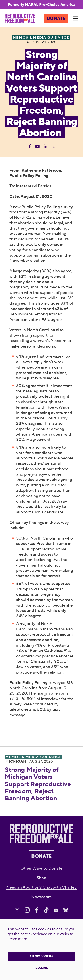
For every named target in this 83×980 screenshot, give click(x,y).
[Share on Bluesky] (66, 910)
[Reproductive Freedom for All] (20, 18)
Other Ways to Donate (41, 868)
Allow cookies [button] (42, 956)
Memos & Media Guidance (34, 757)
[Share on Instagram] (27, 910)
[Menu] (76, 19)
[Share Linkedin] (45, 146)
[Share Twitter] (53, 146)
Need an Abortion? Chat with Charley (41, 887)
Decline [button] (42, 968)
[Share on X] (17, 910)
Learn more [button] (17, 939)
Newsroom (41, 897)
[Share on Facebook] (37, 910)
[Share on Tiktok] (46, 910)
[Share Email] (38, 146)
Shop (41, 878)
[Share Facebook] (30, 146)
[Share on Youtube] (56, 910)
